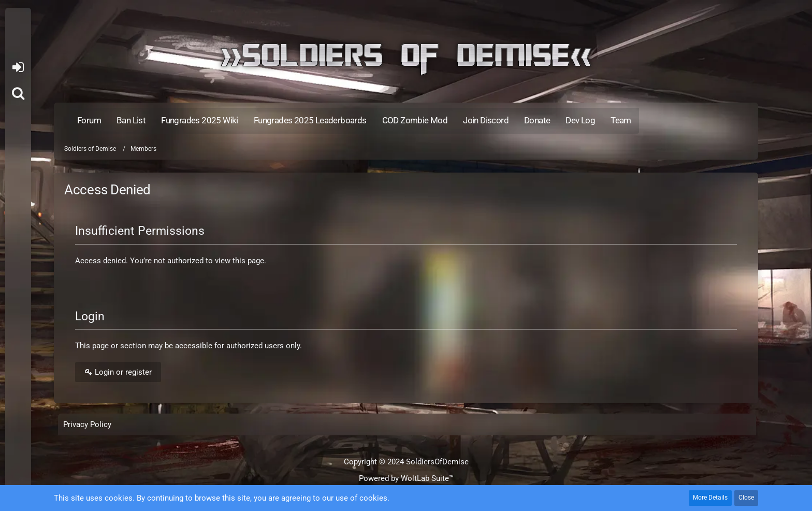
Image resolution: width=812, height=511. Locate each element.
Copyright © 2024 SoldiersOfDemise (406, 462)
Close (746, 498)
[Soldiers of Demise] (406, 59)
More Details (710, 498)
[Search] (18, 93)
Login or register (18, 67)
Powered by (406, 478)
